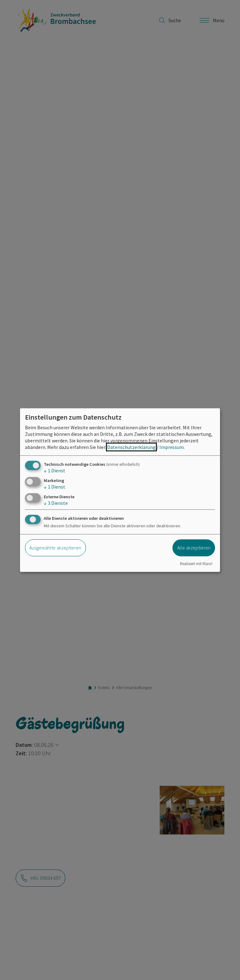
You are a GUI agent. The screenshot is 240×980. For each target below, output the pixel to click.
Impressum (172, 447)
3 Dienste (56, 503)
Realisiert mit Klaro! (196, 564)
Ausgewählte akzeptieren (55, 548)
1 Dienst (55, 470)
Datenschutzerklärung (131, 447)
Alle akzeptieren (194, 548)
